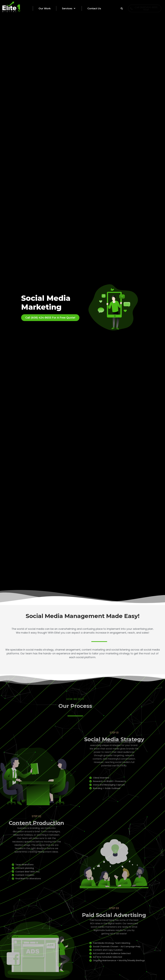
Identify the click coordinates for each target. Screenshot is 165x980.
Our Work (45, 8)
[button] (74, 8)
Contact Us (94, 8)
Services (69, 8)
